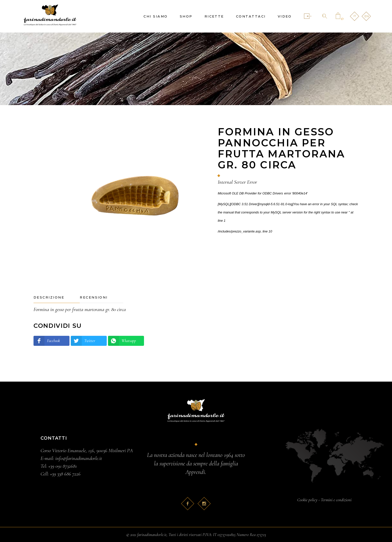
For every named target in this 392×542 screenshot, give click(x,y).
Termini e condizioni (336, 500)
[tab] (57, 298)
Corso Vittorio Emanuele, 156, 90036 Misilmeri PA (87, 451)
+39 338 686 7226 (65, 474)
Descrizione (49, 297)
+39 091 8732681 (62, 466)
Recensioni (94, 297)
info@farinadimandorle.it (79, 458)
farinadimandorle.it (152, 535)
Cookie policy (307, 500)
